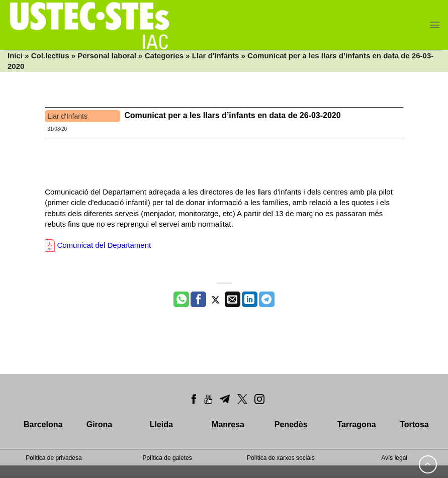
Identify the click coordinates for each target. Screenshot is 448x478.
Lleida (161, 424)
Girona (100, 424)
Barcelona (43, 424)
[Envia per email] (233, 300)
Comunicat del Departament (98, 245)
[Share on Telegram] (267, 300)
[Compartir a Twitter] (215, 300)
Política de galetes (167, 458)
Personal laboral (107, 56)
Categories (164, 56)
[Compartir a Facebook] (198, 300)
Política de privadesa (54, 458)
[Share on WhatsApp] (181, 300)
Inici (15, 56)
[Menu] (435, 25)
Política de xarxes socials (281, 458)
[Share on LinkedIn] (250, 300)
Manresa (228, 424)
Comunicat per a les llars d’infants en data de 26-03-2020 (232, 115)
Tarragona (357, 424)
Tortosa (414, 424)
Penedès (291, 424)
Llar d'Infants (216, 56)
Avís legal (394, 458)
